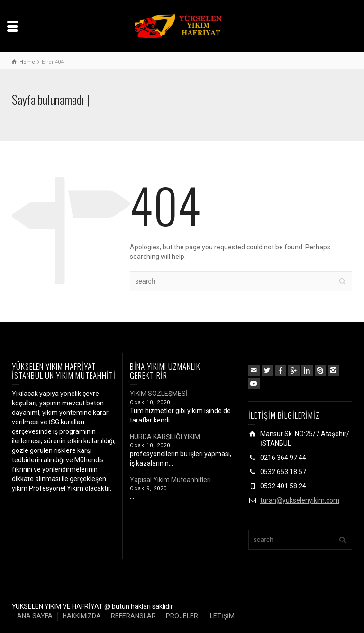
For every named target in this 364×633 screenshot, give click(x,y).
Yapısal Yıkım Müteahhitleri (170, 480)
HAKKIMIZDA (82, 616)
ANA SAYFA (35, 616)
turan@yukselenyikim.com (300, 500)
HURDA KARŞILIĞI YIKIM (165, 437)
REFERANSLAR (133, 616)
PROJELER (182, 616)
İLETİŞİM (221, 616)
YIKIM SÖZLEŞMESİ (159, 394)
